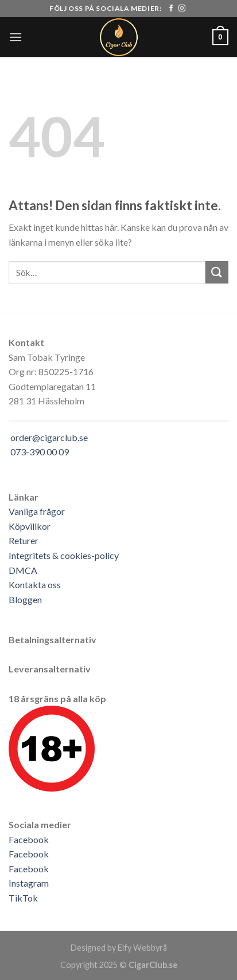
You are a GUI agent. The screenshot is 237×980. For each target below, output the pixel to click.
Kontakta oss (35, 585)
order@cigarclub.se (49, 437)
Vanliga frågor (37, 511)
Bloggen (25, 599)
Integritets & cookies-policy (64, 555)
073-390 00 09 (40, 452)
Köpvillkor (30, 526)
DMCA (23, 570)
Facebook (29, 839)
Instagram (29, 883)
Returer (24, 540)
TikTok (23, 898)
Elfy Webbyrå (142, 948)
